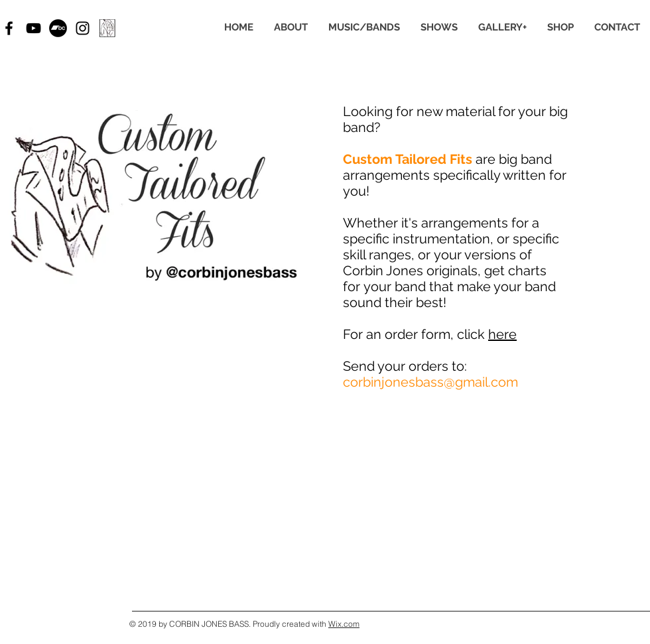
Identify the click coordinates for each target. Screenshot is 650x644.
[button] (364, 28)
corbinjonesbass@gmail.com (430, 382)
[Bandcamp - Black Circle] (58, 28)
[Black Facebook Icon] (9, 28)
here (502, 334)
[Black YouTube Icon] (33, 28)
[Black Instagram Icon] (83, 28)
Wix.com (344, 624)
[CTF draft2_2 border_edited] (107, 28)
